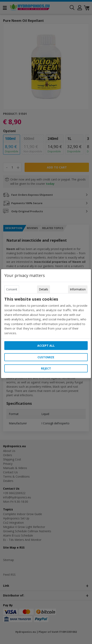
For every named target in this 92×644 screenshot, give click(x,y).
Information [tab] (78, 289)
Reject (46, 368)
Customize (46, 357)
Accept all (46, 346)
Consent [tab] (12, 289)
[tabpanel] (46, 316)
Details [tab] (44, 289)
